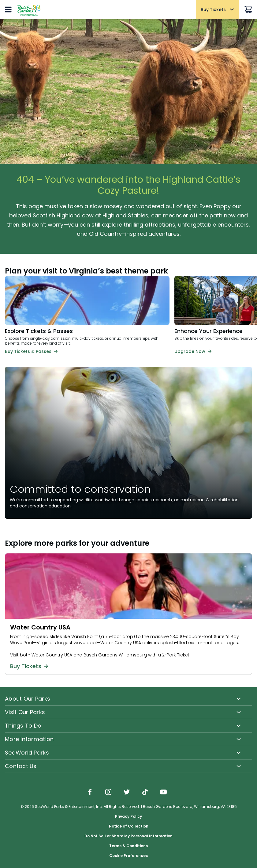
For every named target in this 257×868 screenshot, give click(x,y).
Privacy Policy (128, 816)
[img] (90, 793)
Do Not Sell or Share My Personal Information (128, 836)
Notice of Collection (129, 826)
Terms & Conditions (128, 846)
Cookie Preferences (128, 856)
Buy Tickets (29, 666)
